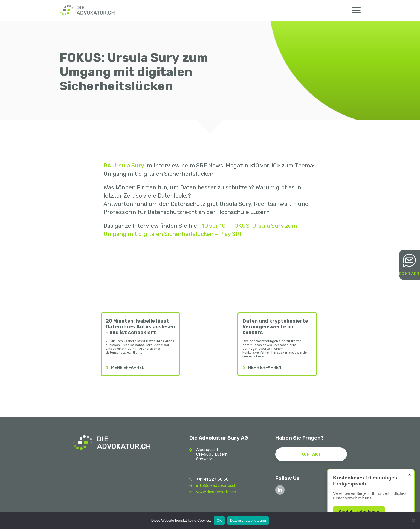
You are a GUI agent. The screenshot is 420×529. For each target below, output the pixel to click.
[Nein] (413, 521)
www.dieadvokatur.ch (216, 492)
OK (219, 520)
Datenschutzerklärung (248, 520)
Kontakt (410, 274)
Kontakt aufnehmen (359, 512)
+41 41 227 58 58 (212, 479)
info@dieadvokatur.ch (216, 485)
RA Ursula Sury (124, 165)
